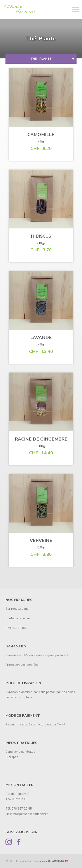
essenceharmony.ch (21, 10)
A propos (12, 757)
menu (75, 10)
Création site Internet (54, 861)
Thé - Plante (41, 59)
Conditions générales (20, 752)
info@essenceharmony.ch (31, 814)
